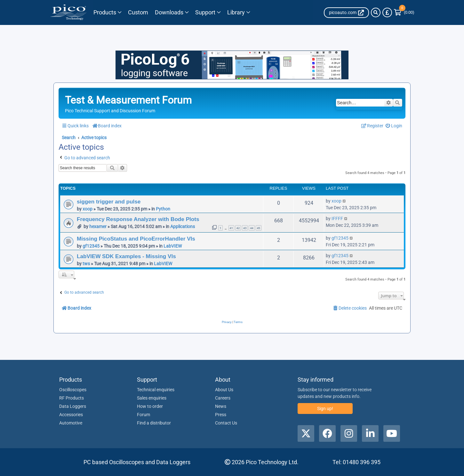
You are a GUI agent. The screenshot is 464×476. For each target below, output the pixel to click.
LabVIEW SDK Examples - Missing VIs (126, 256)
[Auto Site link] (346, 13)
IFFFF (337, 218)
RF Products (72, 398)
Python (163, 209)
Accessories (71, 415)
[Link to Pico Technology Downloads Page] (171, 12)
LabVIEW (173, 246)
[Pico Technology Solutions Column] (138, 12)
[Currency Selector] (387, 12)
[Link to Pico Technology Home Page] (68, 12)
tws (86, 264)
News (221, 406)
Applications (183, 226)
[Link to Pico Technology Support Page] (207, 12)
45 (259, 228)
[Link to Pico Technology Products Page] (107, 12)
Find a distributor (154, 423)
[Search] (376, 12)
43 (245, 228)
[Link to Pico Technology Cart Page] (404, 12)
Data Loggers (73, 406)
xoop (88, 209)
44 (252, 228)
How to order (150, 406)
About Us (224, 390)
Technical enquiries (156, 390)
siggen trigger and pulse (109, 202)
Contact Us (226, 423)
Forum (144, 415)
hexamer (98, 226)
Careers (223, 398)
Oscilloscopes (73, 390)
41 (231, 228)
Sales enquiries (152, 398)
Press (221, 415)
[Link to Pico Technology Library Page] (237, 12)
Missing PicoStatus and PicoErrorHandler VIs (136, 239)
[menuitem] (394, 126)
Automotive (71, 423)
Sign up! (325, 409)
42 (238, 228)
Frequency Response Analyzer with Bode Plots (138, 219)
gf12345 (91, 246)
